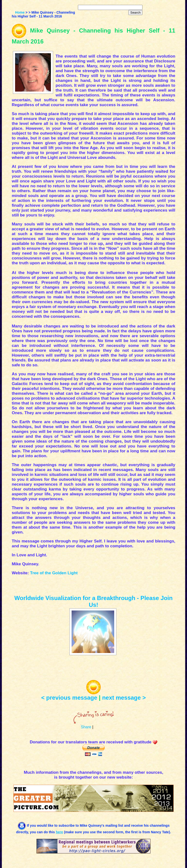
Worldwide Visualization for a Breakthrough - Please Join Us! (93, 601)
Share (86, 727)
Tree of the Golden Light (54, 573)
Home (20, 12)
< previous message (69, 698)
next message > (124, 698)
